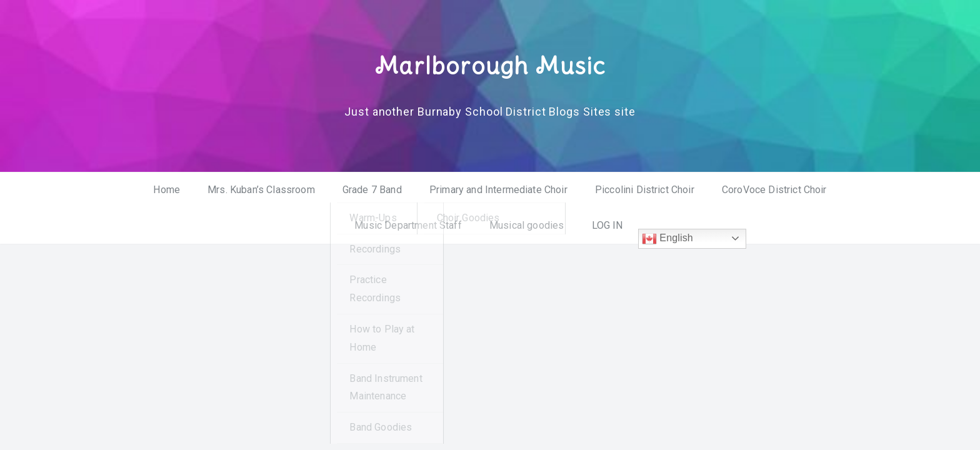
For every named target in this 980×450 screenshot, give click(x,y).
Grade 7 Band (372, 190)
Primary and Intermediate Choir (498, 190)
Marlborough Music (490, 64)
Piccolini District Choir (645, 190)
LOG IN (607, 225)
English (667, 238)
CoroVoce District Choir (774, 190)
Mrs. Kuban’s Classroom (261, 190)
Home (167, 190)
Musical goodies (527, 225)
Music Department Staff (408, 225)
